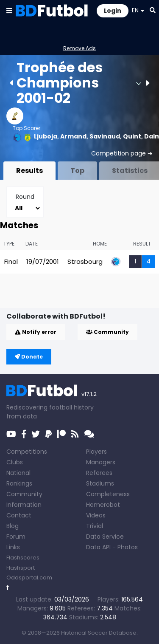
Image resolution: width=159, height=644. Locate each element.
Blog (13, 526)
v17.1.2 (89, 394)
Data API (98, 547)
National (18, 473)
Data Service (105, 537)
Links (13, 547)
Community (107, 332)
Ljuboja (46, 136)
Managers (101, 462)
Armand (73, 136)
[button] (9, 10)
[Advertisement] (83, 294)
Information (24, 505)
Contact (19, 515)
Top (77, 171)
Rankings (19, 483)
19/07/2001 (43, 261)
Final (11, 261)
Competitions (27, 452)
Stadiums (100, 483)
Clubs (15, 462)
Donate (29, 357)
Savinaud (105, 136)
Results (29, 171)
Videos (96, 515)
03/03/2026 (72, 599)
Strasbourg (85, 261)
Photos (128, 547)
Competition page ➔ (122, 153)
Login (113, 11)
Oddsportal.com (29, 578)
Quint (132, 136)
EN (138, 10)
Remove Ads (79, 48)
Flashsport (21, 568)
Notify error (36, 332)
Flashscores (23, 558)
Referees (99, 473)
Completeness (108, 494)
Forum (16, 537)
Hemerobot (103, 505)
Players (96, 452)
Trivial (95, 526)
